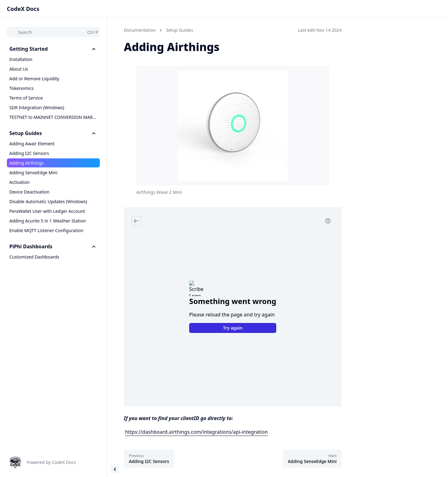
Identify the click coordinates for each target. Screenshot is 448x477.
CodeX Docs (23, 9)
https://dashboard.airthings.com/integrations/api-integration (196, 432)
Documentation (140, 30)
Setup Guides (179, 30)
